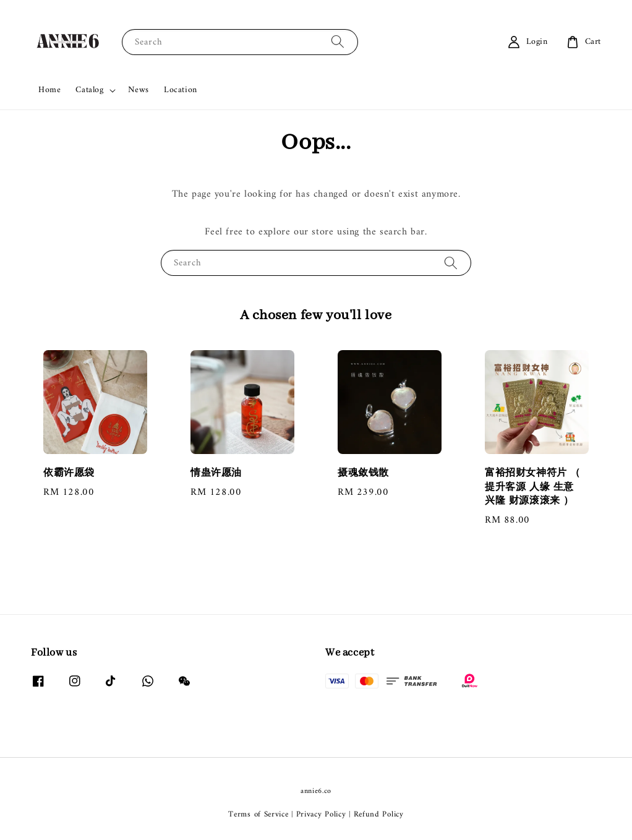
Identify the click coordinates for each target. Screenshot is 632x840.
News (139, 90)
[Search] (338, 42)
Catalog (89, 90)
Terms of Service (258, 814)
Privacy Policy (321, 814)
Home (49, 90)
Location (181, 90)
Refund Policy (379, 814)
